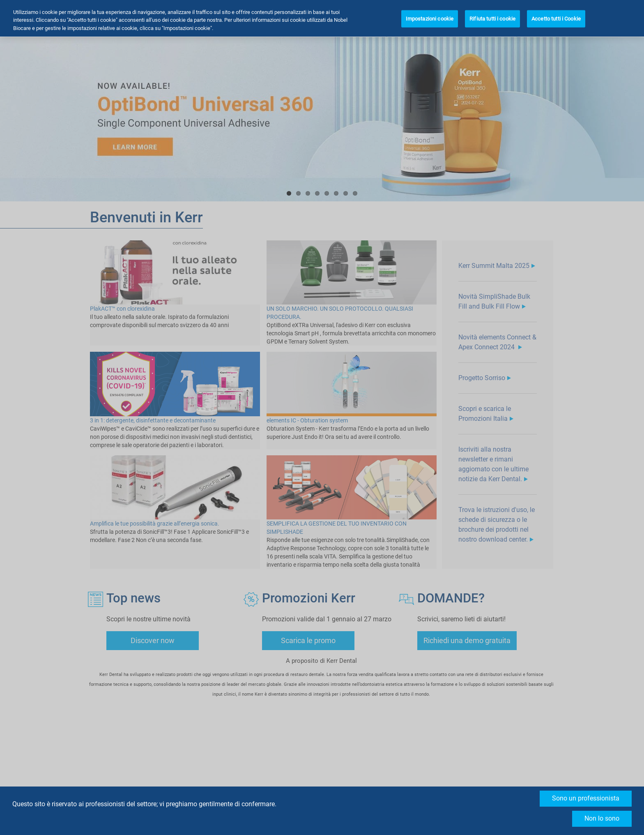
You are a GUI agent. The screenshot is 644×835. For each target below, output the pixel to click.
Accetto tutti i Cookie (556, 17)
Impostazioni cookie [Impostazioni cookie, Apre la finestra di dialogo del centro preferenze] (430, 17)
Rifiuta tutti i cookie (492, 17)
